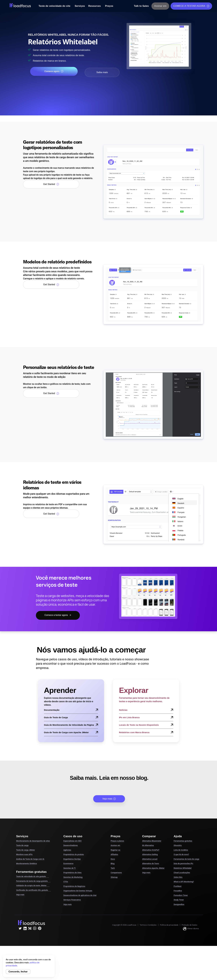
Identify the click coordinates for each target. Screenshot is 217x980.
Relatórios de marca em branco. (56, 61)
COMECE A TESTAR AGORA (191, 6)
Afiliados (114, 855)
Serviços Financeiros (72, 900)
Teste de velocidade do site (54, 6)
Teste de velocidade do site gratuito (32, 877)
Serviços (80, 6)
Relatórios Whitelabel (182, 868)
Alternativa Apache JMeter (153, 868)
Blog (113, 864)
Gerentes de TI (70, 868)
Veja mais (109, 799)
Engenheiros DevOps (72, 859)
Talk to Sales (141, 6)
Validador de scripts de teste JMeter (33, 886)
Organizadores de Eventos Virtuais (78, 891)
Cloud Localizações (182, 873)
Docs (113, 859)
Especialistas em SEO (72, 841)
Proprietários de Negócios (74, 886)
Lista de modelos (181, 850)
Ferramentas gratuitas (183, 841)
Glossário (178, 846)
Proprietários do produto (74, 855)
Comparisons (116, 873)
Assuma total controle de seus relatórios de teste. (68, 55)
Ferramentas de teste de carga (186, 859)
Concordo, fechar (18, 972)
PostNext (178, 886)
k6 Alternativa (148, 846)
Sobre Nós (178, 877)
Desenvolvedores (71, 846)
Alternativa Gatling (150, 855)
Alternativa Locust (150, 859)
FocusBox (178, 891)
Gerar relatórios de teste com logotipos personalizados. (72, 50)
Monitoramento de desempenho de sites (33, 841)
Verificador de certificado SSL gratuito (34, 890)
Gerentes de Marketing (73, 877)
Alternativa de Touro (151, 864)
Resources (95, 6)
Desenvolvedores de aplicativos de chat (80, 895)
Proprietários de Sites (72, 873)
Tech (113, 868)
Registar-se (115, 850)
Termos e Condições (148, 925)
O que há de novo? (181, 855)
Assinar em (160, 6)
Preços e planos (117, 841)
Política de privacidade (169, 925)
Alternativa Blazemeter (152, 841)
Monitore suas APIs (24, 855)
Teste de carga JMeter (26, 850)
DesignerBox (179, 905)
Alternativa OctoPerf (151, 850)
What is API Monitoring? (184, 882)
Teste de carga (22, 846)
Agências (67, 850)
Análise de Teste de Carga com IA (30, 859)
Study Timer (179, 900)
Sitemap (114, 877)
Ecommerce (68, 864)
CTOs (66, 882)
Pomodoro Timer (181, 895)
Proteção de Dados (189, 925)
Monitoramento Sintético (27, 864)
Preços (109, 6)
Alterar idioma (191, 929)
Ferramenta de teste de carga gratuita (33, 881)
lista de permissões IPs (183, 864)
